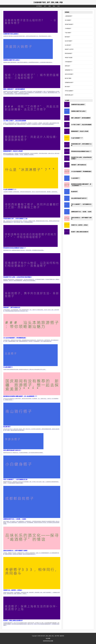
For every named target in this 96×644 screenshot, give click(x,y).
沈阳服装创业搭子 (69, 82)
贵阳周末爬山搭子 (69, 95)
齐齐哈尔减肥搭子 (69, 91)
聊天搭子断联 (68, 78)
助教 (50, 6)
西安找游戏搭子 (69, 53)
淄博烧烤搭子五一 (69, 70)
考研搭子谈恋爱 (69, 58)
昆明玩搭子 (68, 66)
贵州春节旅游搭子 (69, 24)
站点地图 (48, 638)
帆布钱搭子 (68, 37)
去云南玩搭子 (68, 45)
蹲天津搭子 (68, 87)
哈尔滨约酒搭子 (69, 41)
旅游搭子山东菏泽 (69, 49)
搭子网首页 (39, 6)
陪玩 (54, 6)
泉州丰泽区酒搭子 (69, 74)
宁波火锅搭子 (68, 33)
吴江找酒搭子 (68, 20)
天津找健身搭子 (69, 62)
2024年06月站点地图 (48, 641)
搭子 (45, 6)
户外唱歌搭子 (68, 28)
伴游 (58, 6)
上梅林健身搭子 (69, 16)
